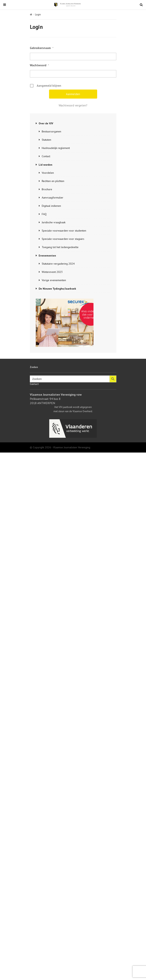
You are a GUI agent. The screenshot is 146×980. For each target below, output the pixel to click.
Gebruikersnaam (42, 48)
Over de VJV (46, 123)
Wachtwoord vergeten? (73, 105)
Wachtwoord (39, 65)
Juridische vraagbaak (54, 222)
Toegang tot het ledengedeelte (60, 247)
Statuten (46, 140)
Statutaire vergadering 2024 (58, 264)
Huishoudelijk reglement (56, 148)
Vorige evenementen (54, 280)
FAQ (44, 214)
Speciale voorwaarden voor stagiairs (63, 239)
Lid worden (45, 165)
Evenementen (47, 256)
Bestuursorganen (51, 131)
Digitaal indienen (51, 206)
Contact (46, 156)
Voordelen (48, 173)
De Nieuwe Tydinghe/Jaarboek (57, 289)
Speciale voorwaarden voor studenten (64, 231)
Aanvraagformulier (53, 198)
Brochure (47, 189)
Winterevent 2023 (52, 272)
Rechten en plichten (53, 181)
